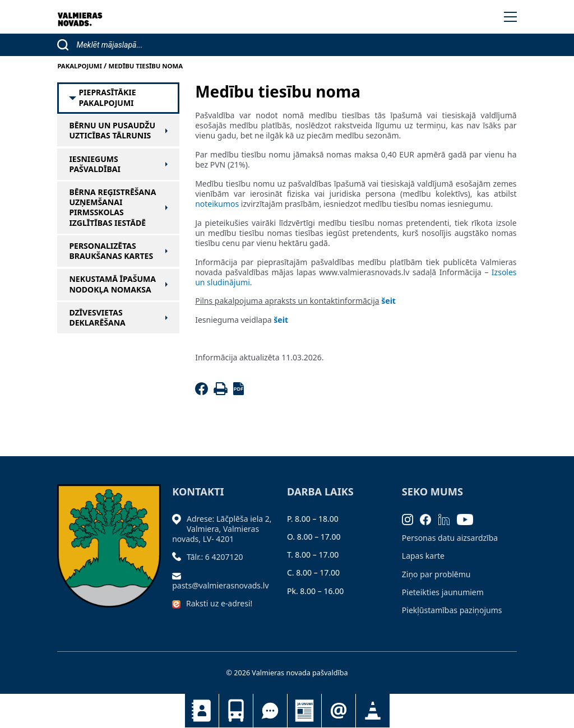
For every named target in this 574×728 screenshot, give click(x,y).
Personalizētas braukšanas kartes (111, 251)
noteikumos (217, 204)
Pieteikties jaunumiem (339, 711)
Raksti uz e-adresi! (219, 603)
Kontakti (202, 711)
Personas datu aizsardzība (450, 538)
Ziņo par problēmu (436, 574)
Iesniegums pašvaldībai (95, 164)
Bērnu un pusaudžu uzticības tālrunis (112, 131)
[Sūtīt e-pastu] (179, 575)
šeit (388, 301)
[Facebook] (203, 392)
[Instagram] (411, 519)
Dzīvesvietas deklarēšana (97, 318)
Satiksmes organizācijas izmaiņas (373, 711)
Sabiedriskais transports (236, 711)
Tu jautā (270, 711)
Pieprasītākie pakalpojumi (107, 98)
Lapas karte (423, 556)
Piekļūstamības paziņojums (452, 610)
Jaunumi (304, 711)
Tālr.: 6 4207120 (215, 557)
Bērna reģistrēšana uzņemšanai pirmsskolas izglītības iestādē (112, 208)
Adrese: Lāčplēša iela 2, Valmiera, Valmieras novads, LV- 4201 (222, 529)
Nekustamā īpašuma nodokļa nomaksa (112, 284)
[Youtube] (469, 519)
